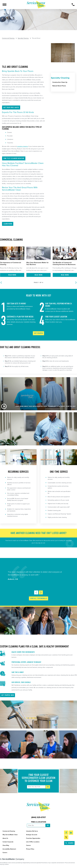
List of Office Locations (33, 842)
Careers (28, 845)
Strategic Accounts (32, 835)
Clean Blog (6, 845)
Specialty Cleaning (23, 38)
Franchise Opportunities (33, 838)
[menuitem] (64, 82)
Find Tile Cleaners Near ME (14, 158)
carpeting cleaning (23, 146)
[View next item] (41, 593)
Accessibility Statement (9, 849)
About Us (5, 838)
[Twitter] (66, 837)
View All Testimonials (39, 598)
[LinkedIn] (71, 833)
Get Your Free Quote (11, 108)
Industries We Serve (32, 831)
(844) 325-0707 (38, 817)
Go (48, 787)
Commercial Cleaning (8, 38)
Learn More (8, 224)
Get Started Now (8, 695)
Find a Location (39, 822)
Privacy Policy (30, 849)
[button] (4, 5)
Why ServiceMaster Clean (10, 835)
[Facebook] (66, 833)
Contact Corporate (8, 842)
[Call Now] (73, 5)
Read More (12, 275)
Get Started (39, 333)
